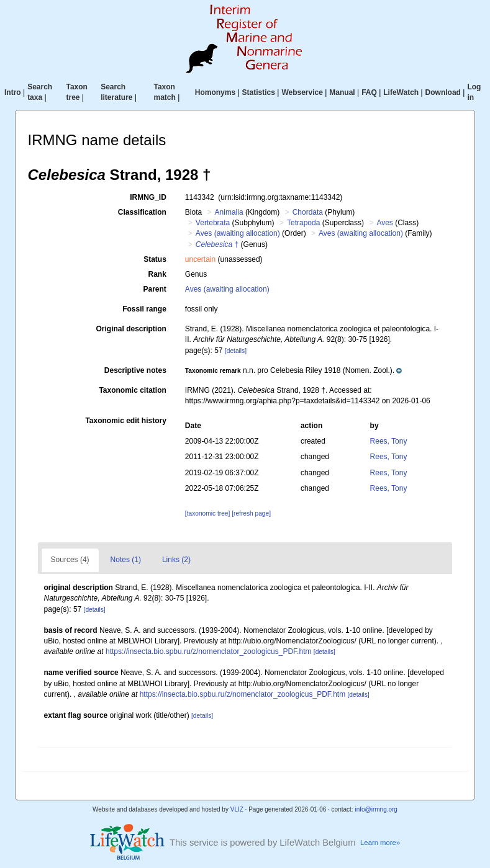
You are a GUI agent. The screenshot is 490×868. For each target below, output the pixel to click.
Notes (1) (126, 560)
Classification (142, 212)
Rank (157, 274)
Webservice (302, 92)
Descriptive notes (135, 370)
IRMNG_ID (148, 197)
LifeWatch (401, 92)
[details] (236, 351)
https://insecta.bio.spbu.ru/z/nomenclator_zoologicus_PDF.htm (209, 651)
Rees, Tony (389, 441)
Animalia (229, 212)
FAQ (369, 92)
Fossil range (144, 309)
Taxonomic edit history (125, 421)
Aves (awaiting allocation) (238, 233)
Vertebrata (213, 223)
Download (443, 92)
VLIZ (237, 809)
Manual (342, 92)
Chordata (308, 212)
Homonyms (215, 92)
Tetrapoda (303, 223)
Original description (131, 329)
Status (155, 259)
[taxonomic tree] (207, 513)
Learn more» (380, 843)
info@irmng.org (376, 809)
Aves (384, 223)
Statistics (259, 92)
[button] (293, 370)
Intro (13, 92)
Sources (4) (70, 560)
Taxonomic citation (132, 390)
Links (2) (176, 560)
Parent (154, 289)
